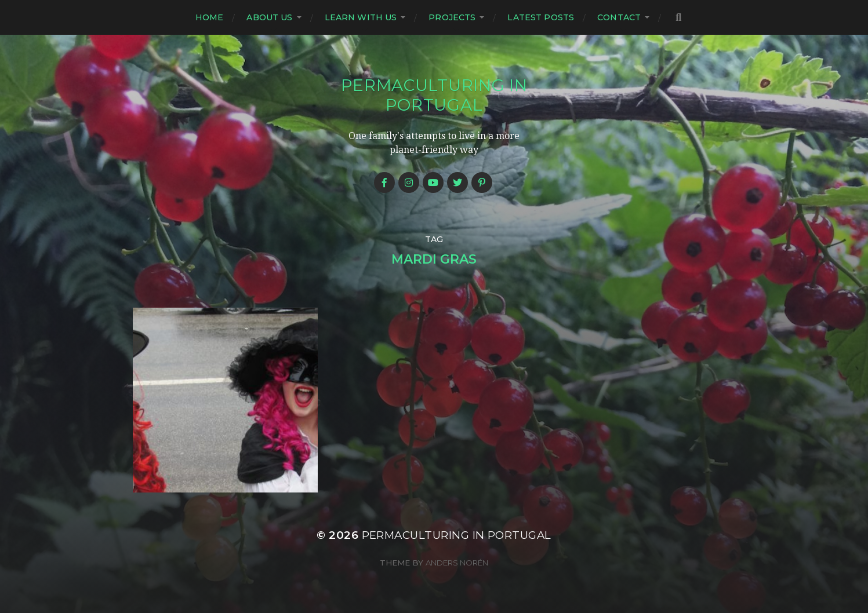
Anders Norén (457, 563)
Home (210, 17)
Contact (619, 17)
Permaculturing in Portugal (434, 95)
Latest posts (541, 17)
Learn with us (361, 17)
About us (269, 17)
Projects (452, 17)
